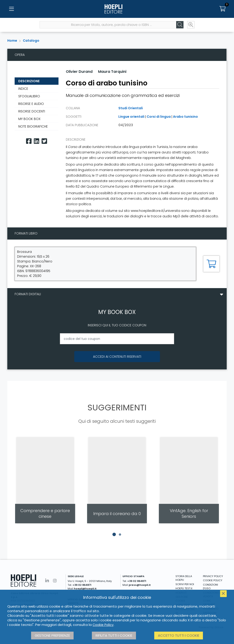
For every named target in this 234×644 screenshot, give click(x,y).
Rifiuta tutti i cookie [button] (114, 635)
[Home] (117, 9)
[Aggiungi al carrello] (211, 264)
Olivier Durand (79, 72)
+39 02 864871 (82, 585)
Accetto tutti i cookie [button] (179, 635)
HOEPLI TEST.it (184, 588)
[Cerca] (179, 25)
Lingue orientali (131, 117)
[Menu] (11, 9)
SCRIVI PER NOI (185, 584)
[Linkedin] (37, 141)
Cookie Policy (103, 625)
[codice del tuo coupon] (117, 339)
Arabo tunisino (185, 117)
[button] (114, 535)
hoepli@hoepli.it (85, 589)
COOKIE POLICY (213, 580)
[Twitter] (44, 141)
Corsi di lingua (159, 117)
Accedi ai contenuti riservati (117, 357)
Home (12, 41)
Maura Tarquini (112, 72)
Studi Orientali (131, 108)
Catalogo (31, 41)
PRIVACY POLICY (213, 576)
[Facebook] (29, 141)
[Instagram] (55, 581)
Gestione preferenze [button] (52, 635)
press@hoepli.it (140, 585)
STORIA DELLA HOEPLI (184, 578)
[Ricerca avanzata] (190, 25)
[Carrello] (223, 9)
